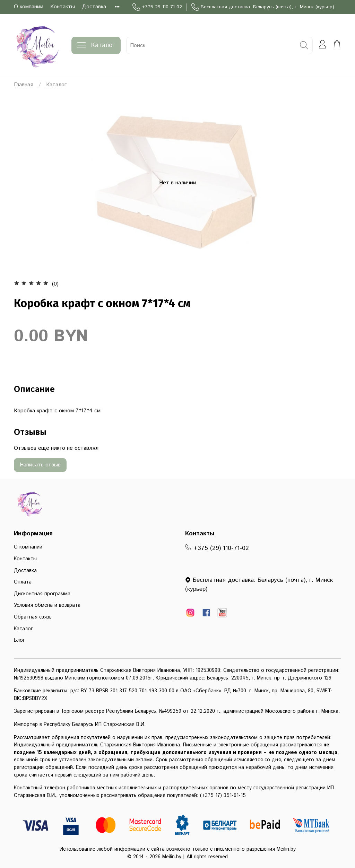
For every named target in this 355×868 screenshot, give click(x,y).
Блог (19, 640)
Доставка (94, 7)
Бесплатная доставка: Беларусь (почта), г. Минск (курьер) (263, 7)
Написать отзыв (40, 465)
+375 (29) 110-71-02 (217, 548)
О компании (29, 7)
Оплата (23, 582)
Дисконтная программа (42, 594)
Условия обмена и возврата (47, 605)
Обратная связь (33, 617)
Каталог (96, 45)
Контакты (63, 7)
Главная (24, 85)
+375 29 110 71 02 (157, 7)
